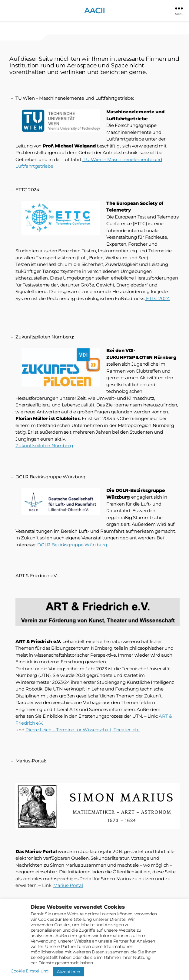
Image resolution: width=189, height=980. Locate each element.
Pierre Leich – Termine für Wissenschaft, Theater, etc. (83, 730)
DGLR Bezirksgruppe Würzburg (72, 545)
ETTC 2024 (157, 298)
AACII (94, 11)
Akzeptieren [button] (69, 972)
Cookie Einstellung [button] (30, 971)
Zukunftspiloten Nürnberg (44, 446)
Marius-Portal (68, 885)
